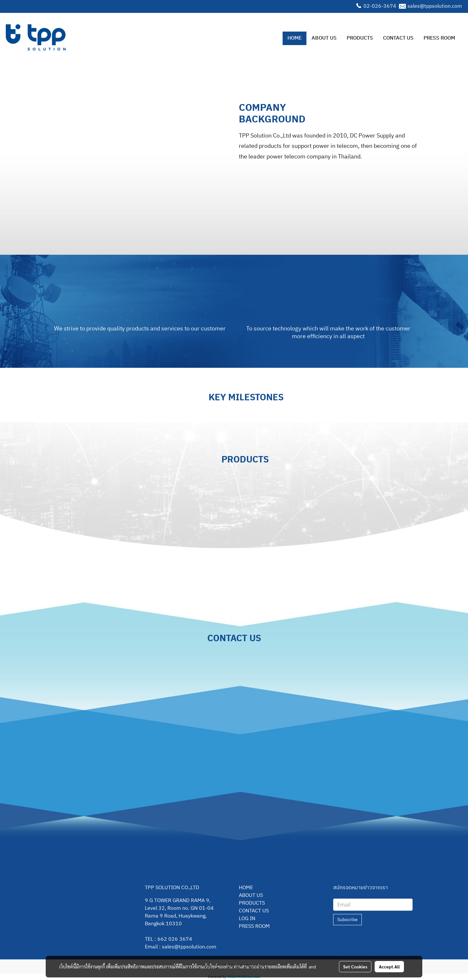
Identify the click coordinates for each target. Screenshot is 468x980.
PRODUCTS (360, 38)
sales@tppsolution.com (435, 6)
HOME (295, 38)
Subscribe (347, 920)
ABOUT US (324, 38)
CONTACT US (398, 38)
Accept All (389, 966)
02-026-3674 (380, 6)
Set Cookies (355, 966)
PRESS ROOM (439, 38)
